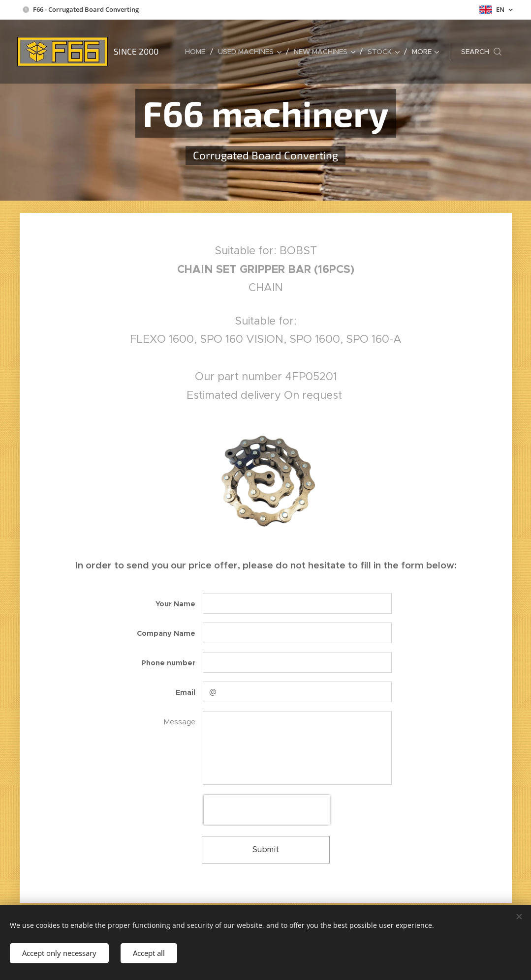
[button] (481, 52)
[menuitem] (198, 52)
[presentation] (267, 810)
